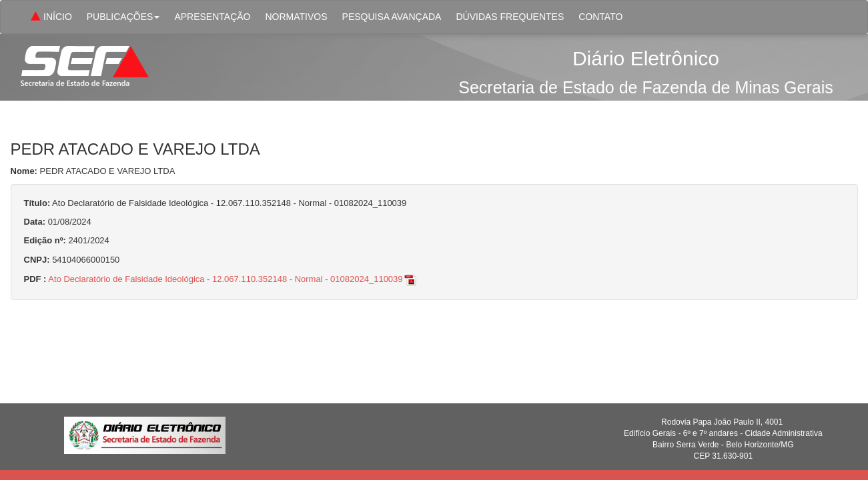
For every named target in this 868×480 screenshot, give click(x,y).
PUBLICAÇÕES (123, 17)
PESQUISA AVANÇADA (392, 17)
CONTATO (600, 17)
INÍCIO (50, 17)
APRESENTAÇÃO (212, 17)
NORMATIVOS (296, 17)
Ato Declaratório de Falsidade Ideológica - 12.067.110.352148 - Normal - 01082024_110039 (233, 279)
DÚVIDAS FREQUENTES (510, 17)
